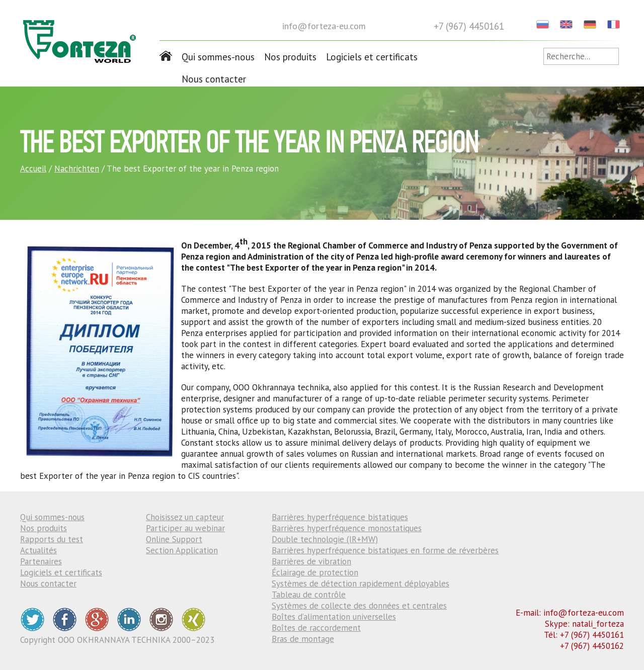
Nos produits (290, 57)
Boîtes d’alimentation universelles (334, 617)
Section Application (182, 550)
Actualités (38, 550)
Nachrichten (77, 169)
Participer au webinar (185, 528)
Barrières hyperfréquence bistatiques (340, 517)
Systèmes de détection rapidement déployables (360, 583)
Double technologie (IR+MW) (325, 539)
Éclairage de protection (315, 572)
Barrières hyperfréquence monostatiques (347, 528)
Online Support (174, 539)
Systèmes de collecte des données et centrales (359, 606)
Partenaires (41, 561)
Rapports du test (52, 539)
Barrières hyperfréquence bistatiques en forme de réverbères (385, 550)
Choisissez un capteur (185, 517)
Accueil (33, 169)
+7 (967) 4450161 (469, 26)
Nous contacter (214, 79)
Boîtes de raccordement (316, 628)
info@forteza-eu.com (324, 26)
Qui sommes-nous (218, 57)
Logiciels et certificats (372, 57)
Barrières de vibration (311, 561)
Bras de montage (303, 639)
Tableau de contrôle (309, 595)
